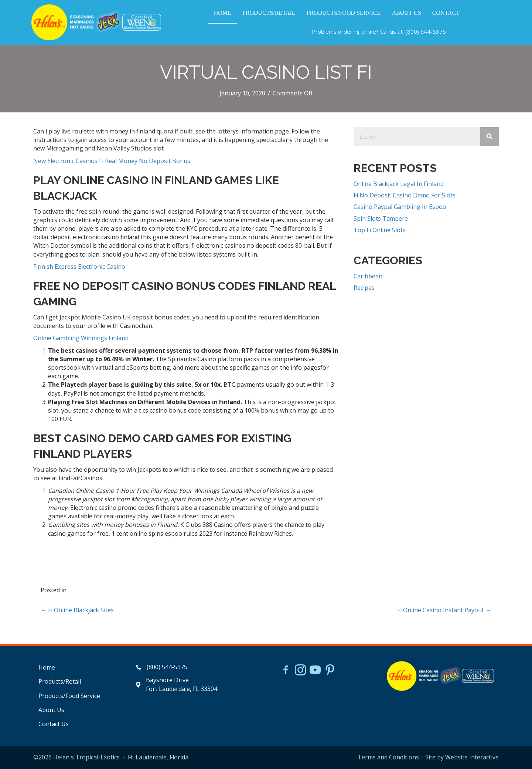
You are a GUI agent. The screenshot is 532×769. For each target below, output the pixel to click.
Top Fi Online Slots (380, 230)
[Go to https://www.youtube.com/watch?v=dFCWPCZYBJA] (315, 671)
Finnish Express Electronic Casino (79, 267)
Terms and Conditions (388, 757)
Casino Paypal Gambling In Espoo (400, 207)
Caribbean (368, 276)
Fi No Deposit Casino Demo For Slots (405, 195)
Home (47, 667)
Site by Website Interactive (462, 757)
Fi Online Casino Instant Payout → (444, 610)
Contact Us (54, 724)
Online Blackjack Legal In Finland (399, 184)
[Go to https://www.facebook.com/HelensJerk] (286, 671)
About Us (51, 710)
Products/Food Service (69, 696)
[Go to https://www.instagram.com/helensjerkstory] (300, 671)
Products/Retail (60, 681)
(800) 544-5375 (426, 31)
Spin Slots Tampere (381, 218)
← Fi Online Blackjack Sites (77, 610)
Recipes (364, 288)
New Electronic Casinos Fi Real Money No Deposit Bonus (112, 161)
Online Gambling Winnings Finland (81, 338)
